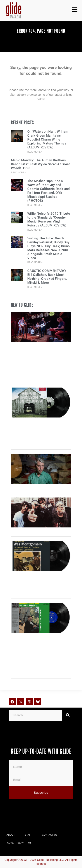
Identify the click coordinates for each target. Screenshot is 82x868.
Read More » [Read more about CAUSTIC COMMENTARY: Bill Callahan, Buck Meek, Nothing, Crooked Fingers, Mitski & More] (35, 287)
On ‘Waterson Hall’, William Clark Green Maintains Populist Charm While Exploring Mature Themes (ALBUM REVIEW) (48, 139)
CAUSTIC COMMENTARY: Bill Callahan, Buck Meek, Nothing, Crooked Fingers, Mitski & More (47, 277)
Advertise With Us (19, 843)
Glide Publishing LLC (51, 860)
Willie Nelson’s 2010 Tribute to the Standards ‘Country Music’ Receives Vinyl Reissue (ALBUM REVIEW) (49, 219)
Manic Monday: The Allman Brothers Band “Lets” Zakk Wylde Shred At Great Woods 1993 (40, 164)
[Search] (68, 715)
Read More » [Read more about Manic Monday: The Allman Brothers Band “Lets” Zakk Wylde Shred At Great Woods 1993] (18, 173)
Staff (28, 835)
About (11, 835)
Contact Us (50, 835)
